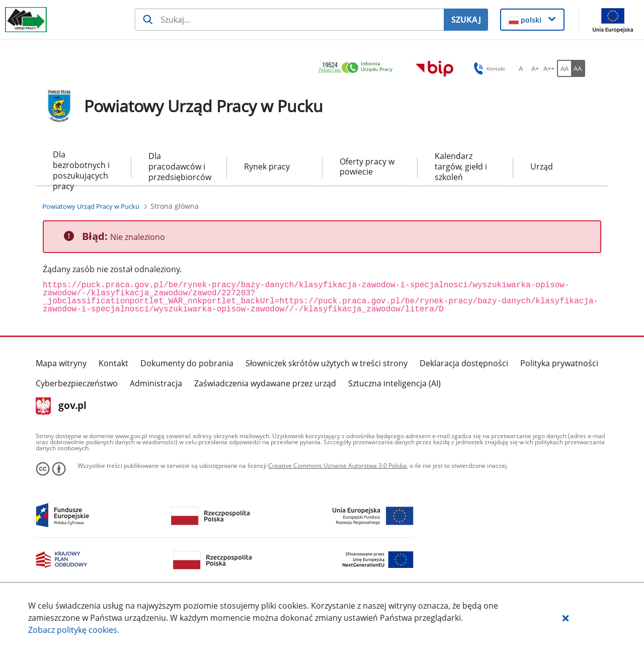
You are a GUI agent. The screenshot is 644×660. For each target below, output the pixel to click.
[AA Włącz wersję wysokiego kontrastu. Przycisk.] (578, 68)
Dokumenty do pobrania (187, 363)
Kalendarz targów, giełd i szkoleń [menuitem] (461, 167)
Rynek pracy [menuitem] (267, 167)
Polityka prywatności (559, 363)
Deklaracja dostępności (464, 363)
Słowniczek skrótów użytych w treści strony (327, 363)
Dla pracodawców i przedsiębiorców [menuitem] (179, 167)
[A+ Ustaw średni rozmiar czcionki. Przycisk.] (535, 68)
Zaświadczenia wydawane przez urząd (265, 383)
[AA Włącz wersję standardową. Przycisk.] (564, 68)
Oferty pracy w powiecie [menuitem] (367, 167)
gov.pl (61, 406)
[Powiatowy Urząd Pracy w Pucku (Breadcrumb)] (91, 206)
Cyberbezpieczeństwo (77, 383)
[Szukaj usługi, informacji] (289, 20)
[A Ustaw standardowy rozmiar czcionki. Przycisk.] (521, 68)
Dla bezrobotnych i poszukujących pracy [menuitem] (81, 167)
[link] (358, 68)
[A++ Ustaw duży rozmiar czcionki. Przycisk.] (549, 68)
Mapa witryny (61, 363)
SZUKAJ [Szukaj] (466, 20)
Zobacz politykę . (74, 630)
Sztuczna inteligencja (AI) (394, 383)
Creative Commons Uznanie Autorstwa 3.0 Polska (337, 466)
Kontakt (113, 363)
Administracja (156, 383)
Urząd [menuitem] (542, 167)
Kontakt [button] (488, 68)
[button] (566, 618)
